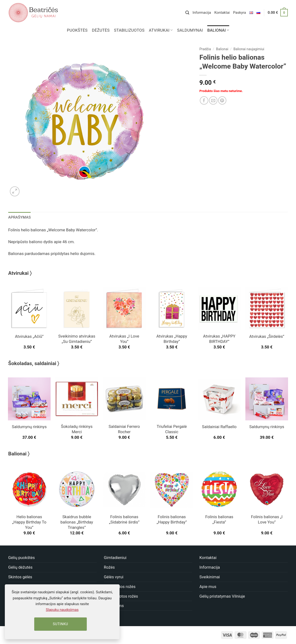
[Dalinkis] (204, 101)
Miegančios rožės (120, 586)
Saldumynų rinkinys (29, 426)
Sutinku (60, 624)
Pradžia (205, 49)
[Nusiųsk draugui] (213, 101)
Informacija (202, 13)
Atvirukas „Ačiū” (29, 336)
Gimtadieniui (115, 557)
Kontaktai (222, 13)
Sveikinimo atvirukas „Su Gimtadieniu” (77, 339)
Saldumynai (190, 30)
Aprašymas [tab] (19, 217)
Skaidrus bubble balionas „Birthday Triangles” (77, 522)
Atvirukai (161, 30)
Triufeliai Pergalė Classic (172, 429)
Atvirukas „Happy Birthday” (172, 339)
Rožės (109, 567)
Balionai (218, 30)
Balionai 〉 (19, 453)
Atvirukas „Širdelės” (267, 336)
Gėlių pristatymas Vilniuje (222, 596)
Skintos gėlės (20, 577)
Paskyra (239, 13)
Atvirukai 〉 (20, 273)
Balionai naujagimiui (249, 49)
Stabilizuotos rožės (121, 596)
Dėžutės (101, 30)
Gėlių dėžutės (20, 567)
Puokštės (77, 30)
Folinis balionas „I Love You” (267, 519)
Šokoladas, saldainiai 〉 (34, 363)
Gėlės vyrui (114, 577)
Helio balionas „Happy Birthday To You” (29, 522)
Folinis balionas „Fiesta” (219, 519)
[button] (187, 13)
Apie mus (208, 586)
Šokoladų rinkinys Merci (77, 429)
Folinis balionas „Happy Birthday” (172, 519)
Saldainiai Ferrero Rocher (124, 429)
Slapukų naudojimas (62, 610)
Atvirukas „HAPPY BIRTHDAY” (219, 339)
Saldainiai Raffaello (219, 426)
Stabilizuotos (129, 30)
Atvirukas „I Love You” (124, 339)
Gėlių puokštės (21, 557)
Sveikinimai (210, 577)
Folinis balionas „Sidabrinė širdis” (124, 519)
